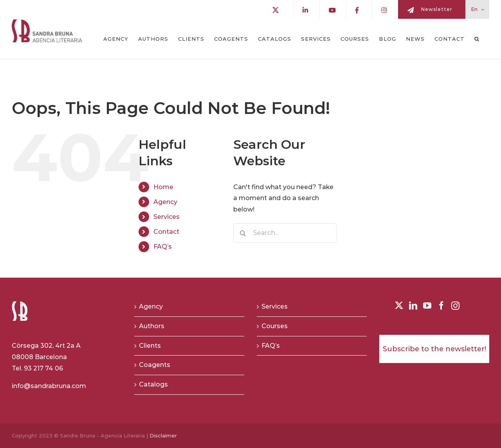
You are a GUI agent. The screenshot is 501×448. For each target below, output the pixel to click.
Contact (166, 232)
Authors (152, 326)
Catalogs (153, 384)
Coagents (155, 365)
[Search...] (285, 233)
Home (163, 187)
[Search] (243, 233)
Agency (165, 202)
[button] (477, 39)
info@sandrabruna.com (49, 386)
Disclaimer (163, 435)
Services (167, 217)
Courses (275, 326)
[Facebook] (441, 306)
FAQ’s (163, 247)
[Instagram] (455, 306)
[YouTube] (427, 306)
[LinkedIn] (413, 306)
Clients (150, 346)
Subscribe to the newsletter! (434, 349)
